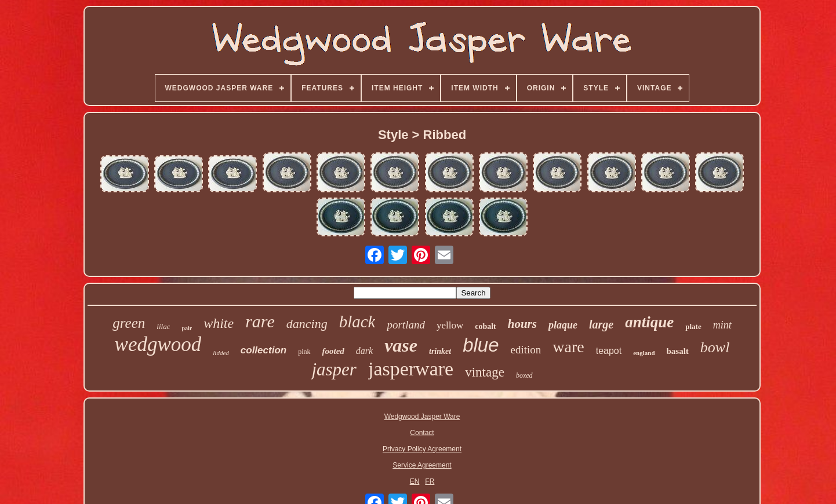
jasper (334, 369)
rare (260, 321)
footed (333, 351)
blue (481, 345)
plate (693, 326)
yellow (450, 325)
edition (526, 350)
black (357, 322)
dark (364, 351)
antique (649, 322)
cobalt (486, 326)
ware (568, 347)
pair (187, 328)
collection (263, 350)
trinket (440, 351)
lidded (221, 353)
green (129, 323)
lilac (163, 326)
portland (406, 325)
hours (522, 324)
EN (415, 481)
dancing (307, 324)
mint (722, 325)
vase (401, 345)
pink (304, 352)
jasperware (411, 369)
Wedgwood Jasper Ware (422, 417)
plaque (563, 325)
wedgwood (158, 344)
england (644, 353)
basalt (678, 351)
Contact (422, 433)
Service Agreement (422, 465)
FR (430, 481)
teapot (609, 351)
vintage (485, 372)
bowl (715, 347)
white (219, 323)
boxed (524, 375)
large (601, 324)
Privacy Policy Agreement (422, 449)
